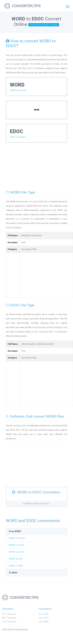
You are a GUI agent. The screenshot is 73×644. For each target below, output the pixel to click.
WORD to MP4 (16, 566)
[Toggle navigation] (68, 7)
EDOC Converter (18, 137)
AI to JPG (43, 618)
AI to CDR (44, 614)
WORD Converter (18, 90)
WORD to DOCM (17, 538)
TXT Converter (9, 622)
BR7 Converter (9, 618)
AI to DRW (44, 622)
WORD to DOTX (16, 545)
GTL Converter (9, 614)
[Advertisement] (37, 169)
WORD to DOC (16, 559)
